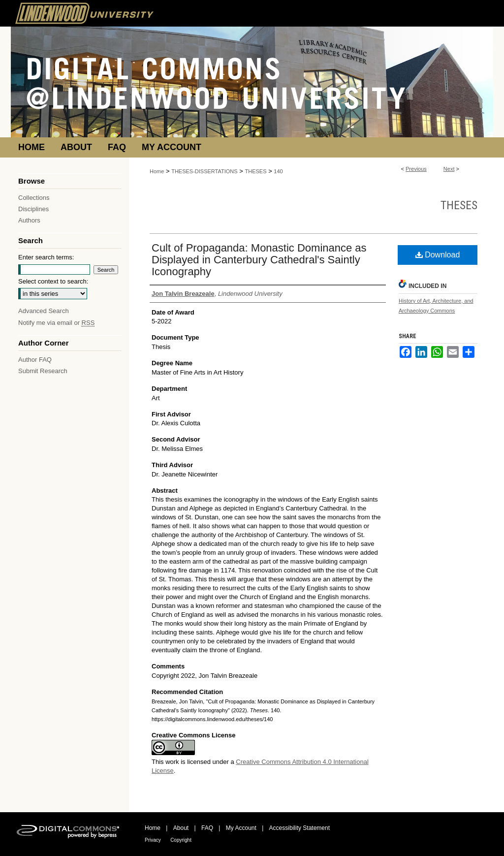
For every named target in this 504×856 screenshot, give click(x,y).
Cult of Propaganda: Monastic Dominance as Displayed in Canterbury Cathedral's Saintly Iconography (259, 260)
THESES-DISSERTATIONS (204, 171)
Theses (459, 205)
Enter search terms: (46, 257)
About (181, 828)
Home (157, 171)
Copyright (181, 840)
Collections (34, 198)
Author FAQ (35, 360)
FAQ (207, 828)
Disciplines (33, 209)
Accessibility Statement (299, 828)
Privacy (153, 840)
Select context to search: (53, 281)
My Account (241, 828)
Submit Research (43, 371)
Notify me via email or (56, 323)
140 (278, 171)
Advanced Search (44, 311)
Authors (29, 220)
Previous (416, 169)
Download (438, 255)
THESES (256, 171)
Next (449, 169)
